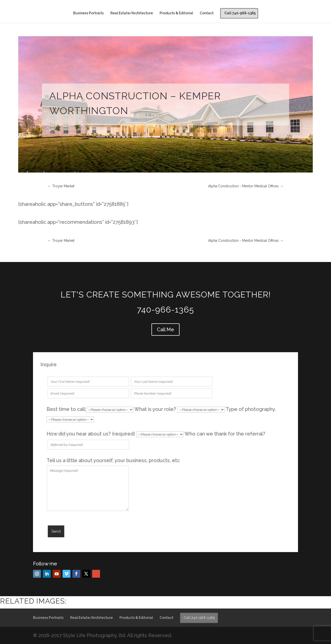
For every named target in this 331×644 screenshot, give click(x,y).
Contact (207, 13)
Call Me (165, 330)
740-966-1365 (165, 310)
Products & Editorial (176, 13)
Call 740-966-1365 (240, 13)
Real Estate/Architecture (132, 13)
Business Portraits (88, 13)
